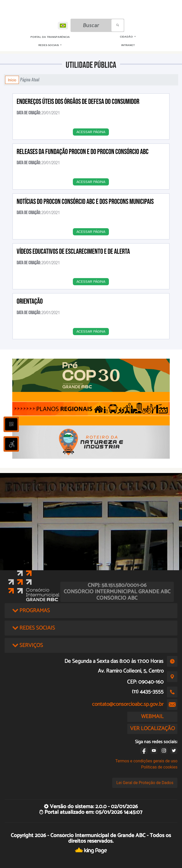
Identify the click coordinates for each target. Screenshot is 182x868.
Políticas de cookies (159, 767)
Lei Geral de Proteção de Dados (145, 783)
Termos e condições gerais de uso (146, 761)
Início (12, 80)
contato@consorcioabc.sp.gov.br (128, 704)
